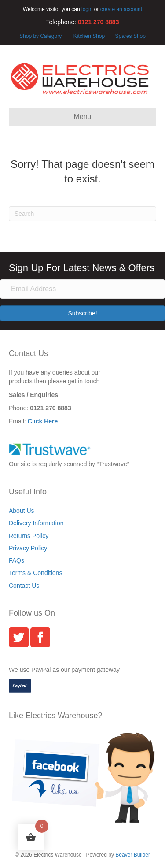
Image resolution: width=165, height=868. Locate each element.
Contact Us (24, 586)
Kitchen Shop (90, 36)
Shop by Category (40, 36)
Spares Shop (130, 36)
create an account (121, 9)
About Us (22, 511)
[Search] (82, 214)
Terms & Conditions (35, 573)
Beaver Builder (133, 855)
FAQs (16, 560)
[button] (82, 313)
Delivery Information (36, 523)
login (87, 9)
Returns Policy (29, 536)
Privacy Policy (28, 548)
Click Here (43, 421)
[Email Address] (82, 289)
